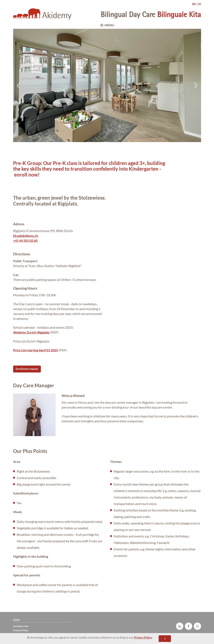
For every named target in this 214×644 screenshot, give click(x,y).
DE (199, 4)
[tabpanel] (107, 85)
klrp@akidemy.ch (26, 236)
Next (196, 86)
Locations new (21, 626)
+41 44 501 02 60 (25, 240)
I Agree (165, 639)
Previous (19, 86)
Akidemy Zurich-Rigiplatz (31, 332)
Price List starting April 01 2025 (36, 350)
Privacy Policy (143, 637)
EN (194, 4)
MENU (107, 25)
